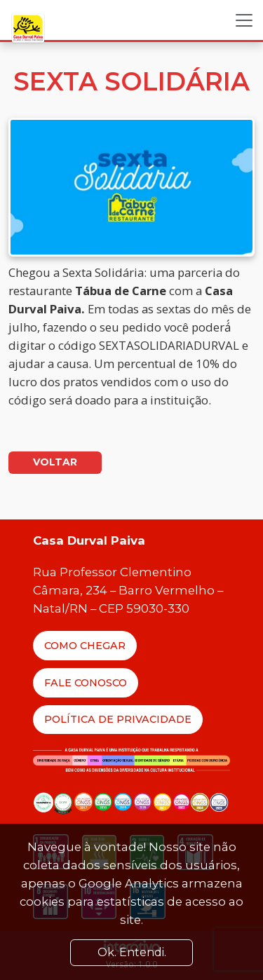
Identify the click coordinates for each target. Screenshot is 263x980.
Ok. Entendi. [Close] (132, 952)
